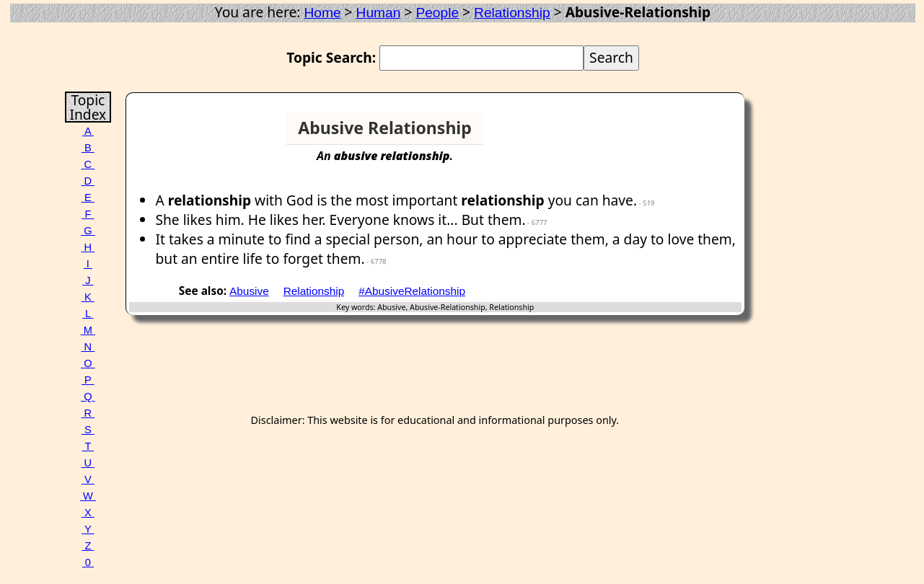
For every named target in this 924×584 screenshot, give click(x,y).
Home (322, 13)
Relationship (512, 13)
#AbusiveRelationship (412, 291)
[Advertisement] (686, 134)
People (437, 13)
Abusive (249, 291)
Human (379, 13)
